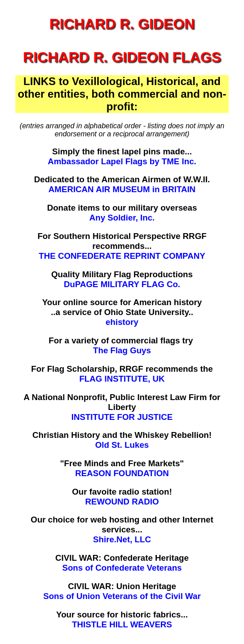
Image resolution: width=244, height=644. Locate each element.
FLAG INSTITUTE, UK (122, 379)
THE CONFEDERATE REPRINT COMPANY (122, 256)
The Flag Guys (122, 350)
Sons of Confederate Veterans (122, 568)
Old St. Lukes (122, 445)
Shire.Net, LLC (122, 539)
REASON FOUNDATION (122, 473)
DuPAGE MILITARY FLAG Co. (122, 284)
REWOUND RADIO (122, 502)
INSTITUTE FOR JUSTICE (122, 417)
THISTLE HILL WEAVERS (122, 624)
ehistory (122, 322)
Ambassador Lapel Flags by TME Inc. (122, 161)
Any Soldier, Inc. (122, 218)
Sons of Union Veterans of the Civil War (122, 596)
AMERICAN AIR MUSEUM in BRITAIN (122, 189)
